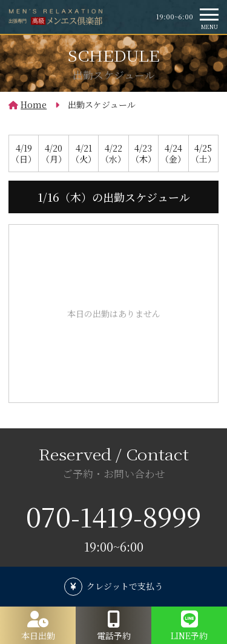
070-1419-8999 (113, 516)
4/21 (84, 153)
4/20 (53, 153)
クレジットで (125, 586)
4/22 (113, 153)
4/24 (173, 153)
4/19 (24, 153)
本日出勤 (38, 636)
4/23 (143, 153)
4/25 (203, 153)
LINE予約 (189, 636)
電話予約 (114, 636)
